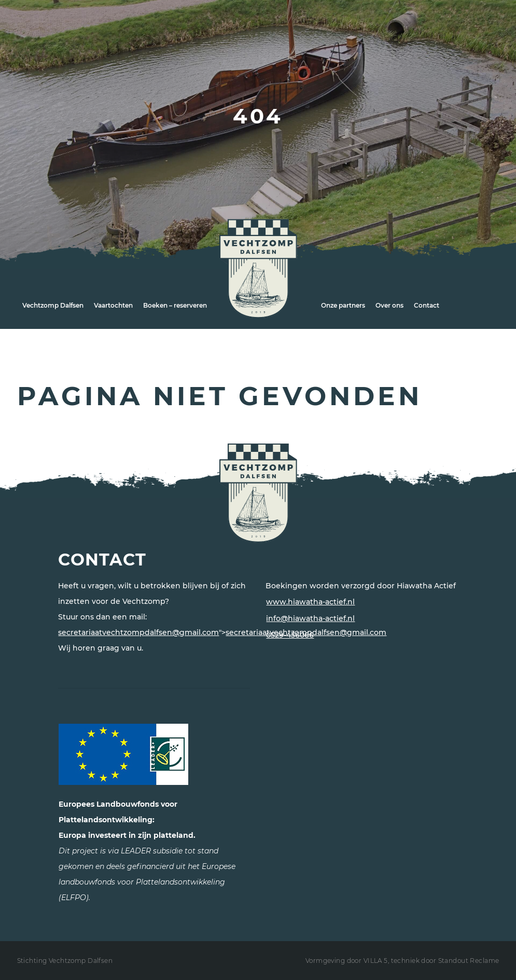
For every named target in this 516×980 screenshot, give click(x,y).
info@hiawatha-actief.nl (310, 618)
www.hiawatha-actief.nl (310, 602)
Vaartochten (113, 305)
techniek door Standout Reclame (445, 961)
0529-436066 (290, 635)
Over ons (389, 305)
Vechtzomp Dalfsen (53, 305)
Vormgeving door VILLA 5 (347, 961)
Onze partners (343, 305)
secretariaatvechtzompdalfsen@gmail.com (138, 632)
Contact (427, 305)
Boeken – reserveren (175, 305)
